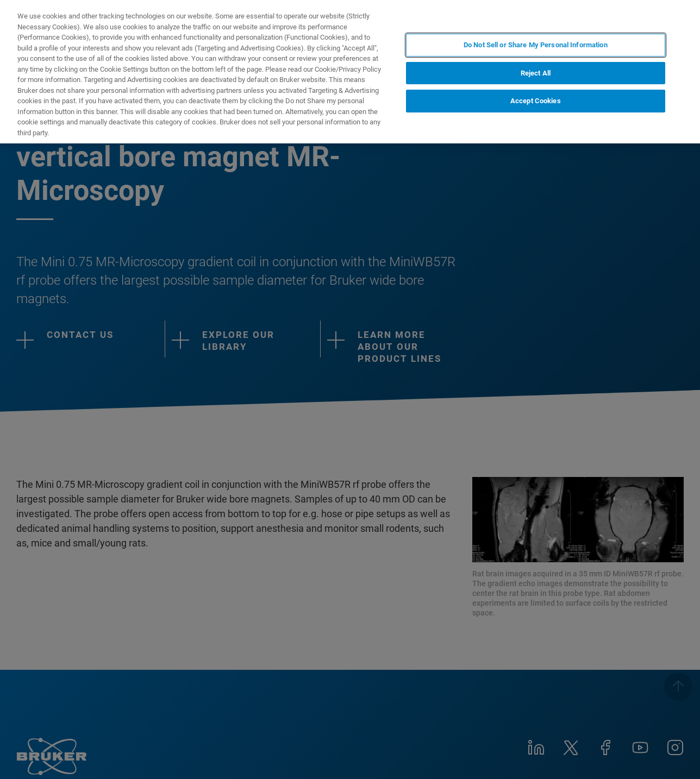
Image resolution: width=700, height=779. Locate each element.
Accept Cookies (536, 101)
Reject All (536, 73)
